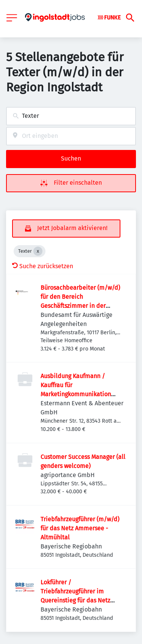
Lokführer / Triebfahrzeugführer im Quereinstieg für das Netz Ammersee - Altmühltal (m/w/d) (75, 600)
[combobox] (71, 116)
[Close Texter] (38, 251)
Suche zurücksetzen (43, 266)
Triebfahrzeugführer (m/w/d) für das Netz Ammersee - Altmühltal (80, 528)
